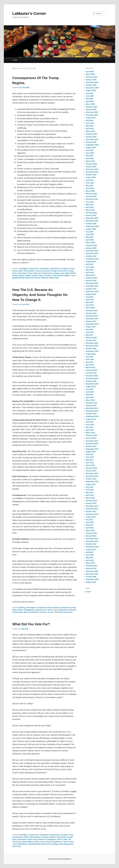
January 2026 (91, 80)
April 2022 (90, 188)
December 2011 (92, 506)
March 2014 (90, 433)
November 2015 (92, 378)
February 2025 (91, 107)
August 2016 (91, 354)
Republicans (58, 842)
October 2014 (91, 414)
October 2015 (91, 381)
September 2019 (92, 259)
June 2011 (90, 522)
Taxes (41, 275)
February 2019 (91, 278)
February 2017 (91, 338)
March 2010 (90, 563)
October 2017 (91, 321)
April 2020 (90, 240)
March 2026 (90, 74)
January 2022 (91, 196)
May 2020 (90, 237)
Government (22, 273)
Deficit (21, 271)
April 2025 (90, 101)
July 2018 (90, 297)
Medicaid (45, 278)
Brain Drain (30, 278)
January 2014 (91, 438)
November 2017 (92, 319)
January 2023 (91, 167)
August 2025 (91, 90)
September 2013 (92, 449)
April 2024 (90, 128)
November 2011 (92, 509)
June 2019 (90, 267)
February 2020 (91, 245)
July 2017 (90, 329)
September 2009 (92, 579)
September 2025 (92, 88)
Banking (22, 608)
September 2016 (92, 351)
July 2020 (90, 232)
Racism (22, 275)
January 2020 (91, 248)
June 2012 (90, 490)
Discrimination (29, 271)
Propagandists (29, 610)
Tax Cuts (50, 612)
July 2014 (90, 422)
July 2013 (90, 454)
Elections (57, 608)
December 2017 (92, 316)
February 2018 (91, 311)
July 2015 (90, 389)
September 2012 (92, 482)
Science (35, 275)
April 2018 (90, 305)
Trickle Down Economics (63, 612)
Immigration (51, 839)
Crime (71, 835)
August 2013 (91, 452)
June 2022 (90, 183)
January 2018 (91, 313)
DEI (36, 278)
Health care (37, 273)
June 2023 (90, 153)
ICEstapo (55, 844)
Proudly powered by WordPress (59, 859)
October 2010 (91, 544)
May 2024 (90, 126)
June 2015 (90, 392)
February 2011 (91, 533)
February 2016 (91, 370)
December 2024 (92, 112)
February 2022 (91, 194)
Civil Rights (23, 269)
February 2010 (91, 566)
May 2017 (90, 335)
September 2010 (92, 547)
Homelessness (48, 273)
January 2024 (91, 137)
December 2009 (92, 571)
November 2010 (92, 541)
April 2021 (90, 207)
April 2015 (90, 397)
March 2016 (90, 367)
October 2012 (91, 479)
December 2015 (92, 376)
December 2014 (92, 408)
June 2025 (90, 96)
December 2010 (92, 539)
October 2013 (91, 446)
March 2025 (90, 104)
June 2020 (90, 234)
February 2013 (91, 468)
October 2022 (91, 175)
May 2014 (90, 427)
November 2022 (92, 172)
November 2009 (92, 574)
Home (15, 60)
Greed (30, 273)
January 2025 (91, 109)
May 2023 (90, 156)
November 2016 (92, 346)
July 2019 (90, 264)
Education (47, 271)
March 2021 (90, 210)
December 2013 (92, 441)
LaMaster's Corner (29, 13)
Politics (73, 273)
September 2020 (92, 226)
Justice (59, 839)
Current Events (18, 837)
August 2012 (91, 484)
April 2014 (90, 430)
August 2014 (91, 419)
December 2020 (92, 218)
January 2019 (91, 281)
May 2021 (90, 205)
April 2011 (90, 528)
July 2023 (90, 150)
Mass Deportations (66, 844)
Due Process (47, 844)
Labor (62, 273)
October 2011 (91, 511)
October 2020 (91, 224)
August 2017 (91, 327)
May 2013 (90, 460)
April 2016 (90, 365)
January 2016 (91, 373)
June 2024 (90, 123)
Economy (39, 271)
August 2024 (91, 118)
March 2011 (90, 530)
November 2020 (92, 221)
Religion (28, 275)
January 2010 (91, 568)
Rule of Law (17, 846)
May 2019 (90, 270)
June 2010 (90, 555)
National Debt (54, 278)
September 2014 (92, 416)
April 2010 (90, 560)
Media (67, 273)
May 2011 (90, 525)
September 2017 (92, 324)
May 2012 (90, 492)
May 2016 (90, 362)
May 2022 (90, 186)
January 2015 (91, 406)
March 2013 (90, 465)
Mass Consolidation (31, 612)
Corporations (54, 269)
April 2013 (90, 463)
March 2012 (90, 498)
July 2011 (90, 520)
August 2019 (91, 262)
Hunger (57, 273)
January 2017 (91, 340)
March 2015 (90, 400)
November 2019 (92, 253)
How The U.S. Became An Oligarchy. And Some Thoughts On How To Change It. (40, 295)
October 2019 (91, 256)
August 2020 (91, 229)
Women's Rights (63, 275)
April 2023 (90, 158)
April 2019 (90, 272)
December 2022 (92, 169)
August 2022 (91, 177)
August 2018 (91, 294)
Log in (88, 592)
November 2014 (92, 411)
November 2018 (92, 286)
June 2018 (90, 300)
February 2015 (91, 403)
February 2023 (91, 164)
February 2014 (91, 435)
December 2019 (92, 251)
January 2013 (91, 471)
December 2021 (92, 199)
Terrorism (48, 275)
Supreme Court (41, 610)
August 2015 (91, 386)
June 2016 (90, 359)
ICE (39, 278)
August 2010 (91, 550)
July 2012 (90, 487)
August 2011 (91, 517)
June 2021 (90, 202)
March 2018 (90, 308)
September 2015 (92, 384)
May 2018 (90, 302)
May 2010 (90, 558)
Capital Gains (63, 610)
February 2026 (91, 77)
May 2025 (90, 99)
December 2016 (92, 343)
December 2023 (92, 139)
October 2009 (91, 577)
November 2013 (92, 444)
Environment (62, 271)
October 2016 (91, 348)
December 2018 (92, 283)
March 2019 (90, 275)
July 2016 (90, 357)
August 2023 (91, 148)
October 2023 (91, 142)
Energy (54, 271)
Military (30, 842)
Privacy (43, 842)
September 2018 (92, 291)
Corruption (64, 269)
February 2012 (91, 501)
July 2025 (90, 93)
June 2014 (90, 425)
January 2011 (91, 536)
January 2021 (91, 215)
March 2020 (90, 243)
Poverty (15, 275)
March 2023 (90, 161)
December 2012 (92, 473)
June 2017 (90, 332)
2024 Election (23, 844)
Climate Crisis (34, 269)
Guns (35, 839)
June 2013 (90, 457)
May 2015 (90, 395)
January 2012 (91, 503)
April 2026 (90, 72)
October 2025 (91, 85)
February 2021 (91, 213)
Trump (54, 275)
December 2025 (92, 82)
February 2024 (91, 134)
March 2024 (90, 131)
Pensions (43, 612)
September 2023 (92, 145)
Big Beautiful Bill (19, 278)
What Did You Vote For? (31, 624)
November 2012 (92, 476)
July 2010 (90, 552)
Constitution (44, 269)
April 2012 (90, 495)
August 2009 (91, 582)
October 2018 (91, 289)
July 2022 (90, 180)
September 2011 (92, 514)
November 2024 (92, 115)
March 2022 (90, 191)
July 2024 (90, 120)
